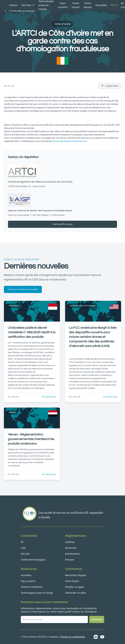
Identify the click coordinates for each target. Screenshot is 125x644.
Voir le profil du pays (62, 224)
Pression (70, 560)
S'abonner (97, 619)
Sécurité (25, 554)
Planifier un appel (74, 587)
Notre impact (76, 5)
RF (22, 542)
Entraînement (72, 554)
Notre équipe (88, 5)
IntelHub (70, 542)
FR (115, 5)
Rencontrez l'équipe (76, 575)
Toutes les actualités (19, 11)
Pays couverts (63, 5)
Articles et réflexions (32, 587)
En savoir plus (49, 397)
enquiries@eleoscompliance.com (70, 141)
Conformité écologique (33, 560)
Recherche (71, 548)
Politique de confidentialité (72, 637)
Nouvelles (101, 5)
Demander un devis (76, 593)
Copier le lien (110, 86)
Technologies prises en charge (37, 593)
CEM (23, 548)
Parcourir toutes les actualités (23, 289)
